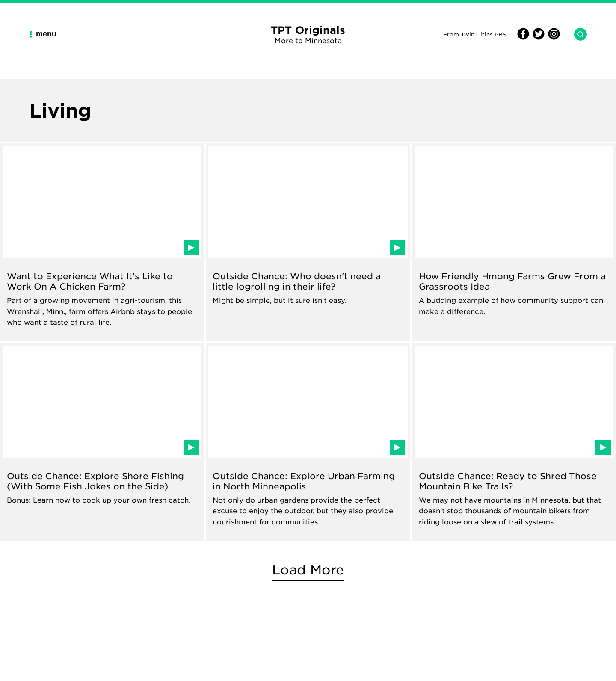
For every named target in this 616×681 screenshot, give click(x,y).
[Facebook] (523, 37)
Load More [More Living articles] (308, 570)
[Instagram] (553, 37)
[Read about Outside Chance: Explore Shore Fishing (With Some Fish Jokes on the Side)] (102, 442)
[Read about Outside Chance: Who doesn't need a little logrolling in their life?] (308, 242)
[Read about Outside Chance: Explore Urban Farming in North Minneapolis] (308, 442)
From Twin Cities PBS (475, 34)
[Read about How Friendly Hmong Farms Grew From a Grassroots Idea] (514, 242)
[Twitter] (537, 37)
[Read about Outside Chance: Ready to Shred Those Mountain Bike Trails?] (514, 442)
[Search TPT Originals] (577, 34)
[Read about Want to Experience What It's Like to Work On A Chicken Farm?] (102, 242)
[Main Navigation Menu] (46, 34)
